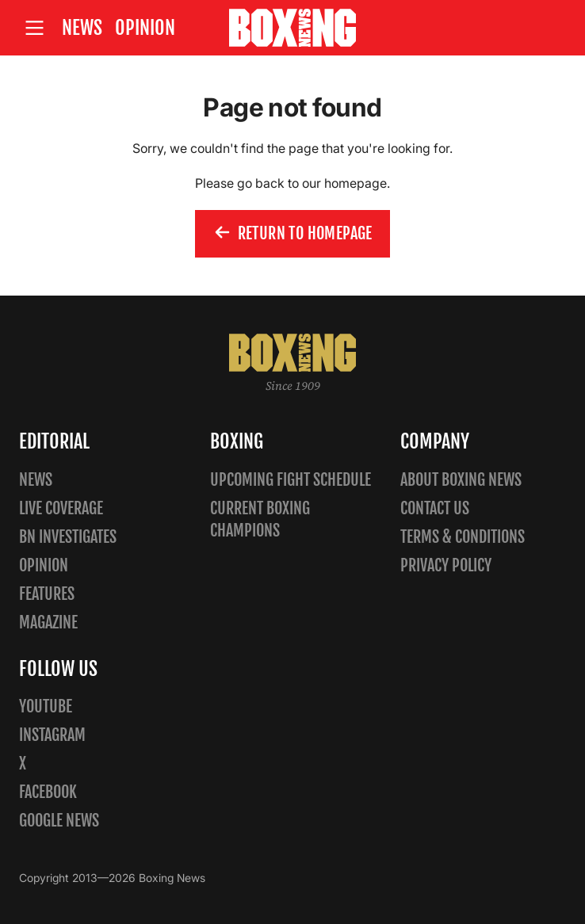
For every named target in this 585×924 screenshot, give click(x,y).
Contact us (435, 508)
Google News (59, 821)
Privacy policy (446, 565)
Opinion (145, 28)
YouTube (46, 706)
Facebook (48, 792)
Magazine (48, 622)
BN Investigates (68, 537)
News (82, 28)
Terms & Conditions (463, 537)
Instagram (52, 735)
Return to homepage (292, 234)
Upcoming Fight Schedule (291, 480)
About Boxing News (461, 480)
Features (47, 594)
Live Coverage (61, 508)
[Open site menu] (34, 28)
